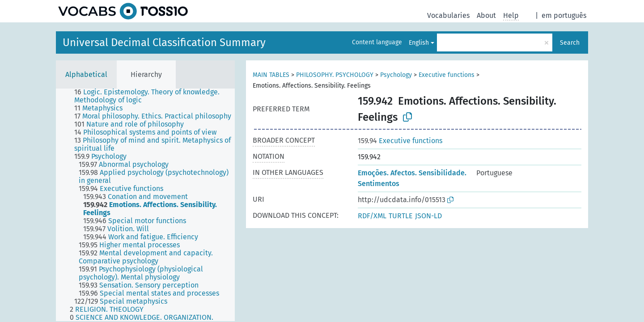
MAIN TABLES (271, 75)
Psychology (396, 75)
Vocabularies (448, 15)
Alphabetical (86, 74)
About (486, 15)
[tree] (145, 205)
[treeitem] (158, 96)
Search (570, 43)
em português (564, 15)
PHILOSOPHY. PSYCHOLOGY (335, 75)
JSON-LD (428, 216)
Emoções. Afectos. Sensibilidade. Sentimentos (412, 178)
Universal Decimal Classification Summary (164, 42)
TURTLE (401, 216)
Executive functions (447, 75)
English (419, 43)
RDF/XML (372, 216)
